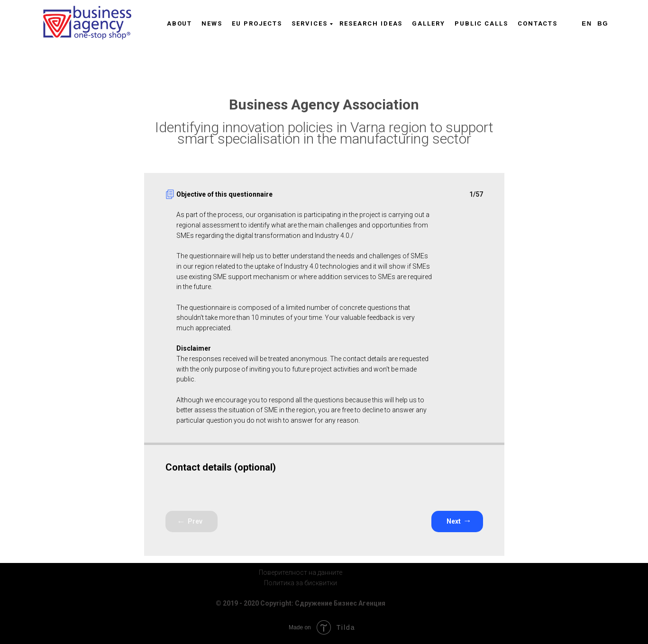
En (587, 23)
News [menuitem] (212, 23)
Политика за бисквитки (301, 583)
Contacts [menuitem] (538, 23)
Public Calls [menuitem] (481, 23)
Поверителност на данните (301, 572)
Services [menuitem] (309, 23)
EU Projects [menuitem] (257, 23)
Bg (603, 23)
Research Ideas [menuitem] (371, 23)
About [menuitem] (180, 23)
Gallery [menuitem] (428, 23)
